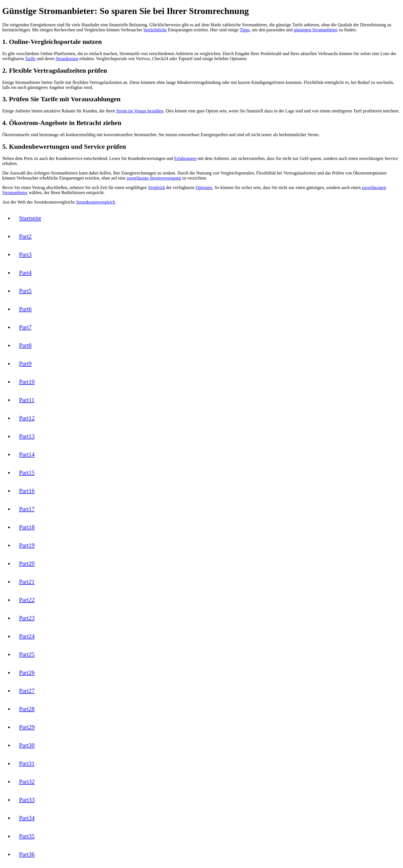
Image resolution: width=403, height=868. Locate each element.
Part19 (27, 545)
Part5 (25, 291)
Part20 (27, 563)
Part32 (27, 782)
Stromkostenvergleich (95, 202)
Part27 (27, 691)
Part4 (25, 273)
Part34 (27, 818)
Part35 (27, 836)
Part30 (27, 745)
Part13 (27, 436)
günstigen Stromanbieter (316, 30)
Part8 (25, 345)
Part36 (27, 854)
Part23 (27, 618)
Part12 (27, 418)
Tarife (30, 59)
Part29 (27, 727)
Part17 (27, 509)
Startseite (30, 218)
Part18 (27, 527)
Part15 (27, 473)
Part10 (27, 382)
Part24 (27, 636)
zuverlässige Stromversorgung (154, 178)
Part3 (25, 254)
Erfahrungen (185, 158)
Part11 (27, 400)
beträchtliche (155, 30)
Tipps (245, 30)
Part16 (27, 491)
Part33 (27, 800)
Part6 (25, 309)
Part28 (27, 709)
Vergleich (156, 187)
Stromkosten (67, 59)
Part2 (25, 236)
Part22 (27, 600)
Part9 (25, 364)
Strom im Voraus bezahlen (140, 111)
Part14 (27, 454)
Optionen (204, 187)
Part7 (25, 327)
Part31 (27, 763)
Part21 (27, 582)
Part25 (27, 654)
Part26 (27, 673)
